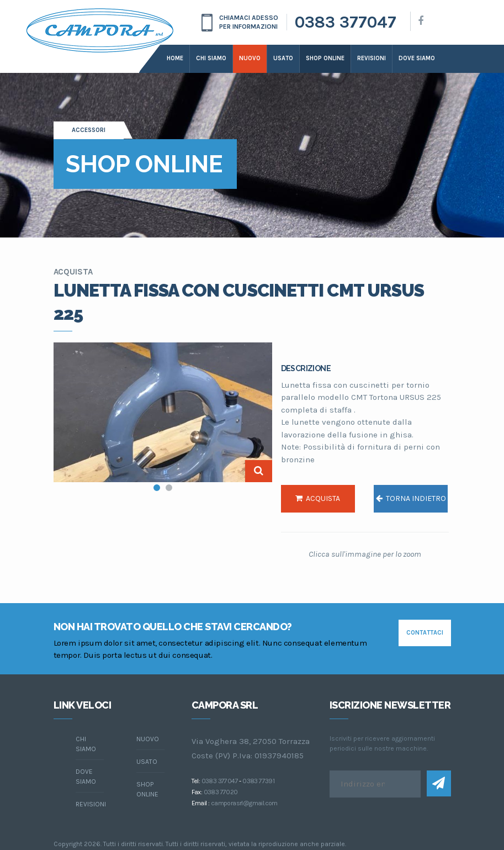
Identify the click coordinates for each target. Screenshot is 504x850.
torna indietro (411, 498)
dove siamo (417, 58)
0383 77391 (258, 781)
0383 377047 (346, 22)
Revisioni (372, 58)
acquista (318, 498)
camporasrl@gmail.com (244, 803)
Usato (283, 58)
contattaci (425, 633)
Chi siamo (211, 58)
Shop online (325, 58)
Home (175, 58)
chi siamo (86, 744)
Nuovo (250, 58)
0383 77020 (221, 792)
